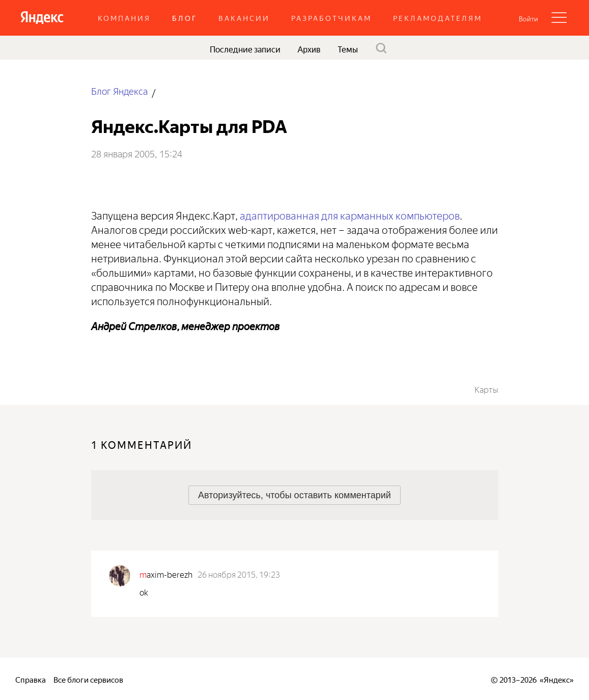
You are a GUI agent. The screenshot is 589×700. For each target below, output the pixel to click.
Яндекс (557, 679)
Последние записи (245, 48)
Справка (31, 679)
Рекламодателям (438, 18)
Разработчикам (331, 18)
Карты (486, 389)
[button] (528, 18)
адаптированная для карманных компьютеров (350, 214)
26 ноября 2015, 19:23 (239, 574)
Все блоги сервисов (88, 679)
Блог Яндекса (119, 90)
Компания (124, 18)
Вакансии (244, 18)
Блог (185, 18)
